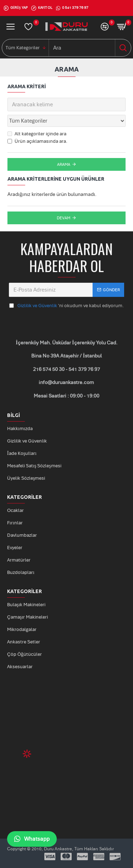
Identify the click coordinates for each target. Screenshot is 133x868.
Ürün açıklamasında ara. (37, 141)
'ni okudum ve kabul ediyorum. (66, 306)
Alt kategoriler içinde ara (37, 134)
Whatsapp (32, 839)
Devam (63, 218)
